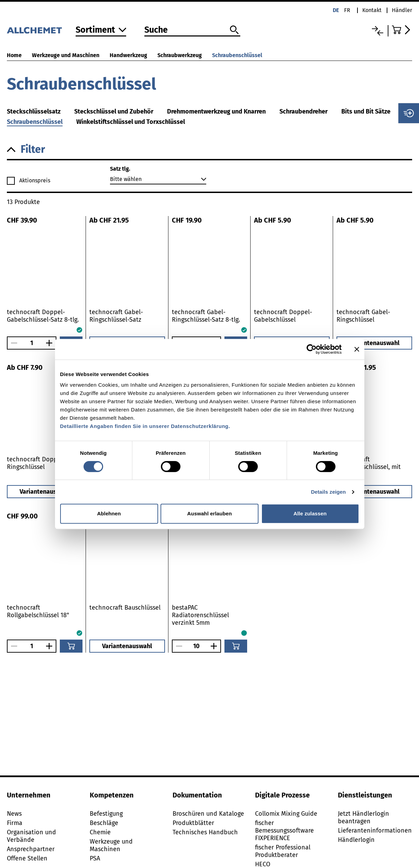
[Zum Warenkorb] (402, 30)
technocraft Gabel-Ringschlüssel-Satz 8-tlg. (206, 316)
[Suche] (192, 30)
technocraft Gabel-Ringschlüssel (363, 316)
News (14, 814)
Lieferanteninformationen (375, 831)
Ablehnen (109, 513)
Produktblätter (193, 823)
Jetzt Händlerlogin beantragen (363, 817)
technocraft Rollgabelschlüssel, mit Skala (369, 467)
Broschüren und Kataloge (208, 814)
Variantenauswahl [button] (374, 343)
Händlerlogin (356, 840)
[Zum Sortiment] (101, 30)
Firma (15, 823)
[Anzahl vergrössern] (51, 343)
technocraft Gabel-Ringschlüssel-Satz (116, 316)
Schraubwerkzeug (180, 55)
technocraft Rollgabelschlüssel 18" (38, 611)
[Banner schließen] (357, 349)
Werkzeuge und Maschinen (66, 55)
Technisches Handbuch (205, 832)
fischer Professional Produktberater (283, 851)
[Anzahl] (32, 343)
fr (347, 10)
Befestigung (106, 814)
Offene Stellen (27, 858)
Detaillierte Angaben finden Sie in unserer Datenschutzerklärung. (145, 426)
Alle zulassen (310, 513)
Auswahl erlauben (210, 513)
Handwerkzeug (128, 55)
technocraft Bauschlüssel (125, 608)
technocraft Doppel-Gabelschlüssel (283, 316)
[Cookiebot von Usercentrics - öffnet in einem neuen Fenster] (312, 349)
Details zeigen (328, 492)
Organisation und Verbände (31, 836)
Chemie (100, 832)
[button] (209, 149)
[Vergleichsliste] (378, 31)
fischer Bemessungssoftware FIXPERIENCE (284, 831)
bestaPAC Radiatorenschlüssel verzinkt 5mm (200, 615)
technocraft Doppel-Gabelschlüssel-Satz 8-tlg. (43, 316)
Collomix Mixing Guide (286, 814)
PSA (95, 858)
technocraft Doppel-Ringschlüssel (36, 463)
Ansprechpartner (31, 849)
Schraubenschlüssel (237, 55)
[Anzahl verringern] (12, 343)
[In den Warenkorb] (71, 646)
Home (14, 55)
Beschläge (104, 823)
